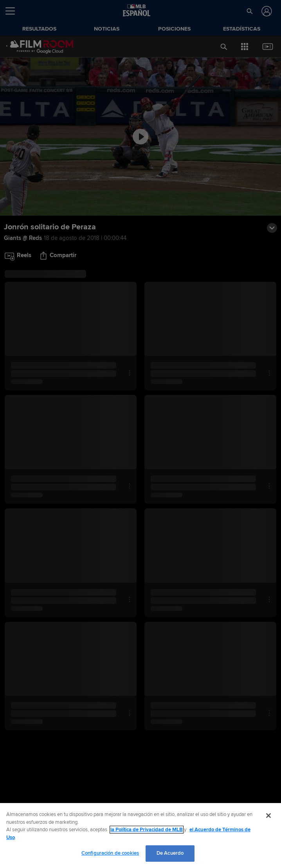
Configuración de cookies (110, 853)
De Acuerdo (170, 853)
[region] (140, 836)
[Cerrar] (268, 816)
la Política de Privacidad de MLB (147, 830)
